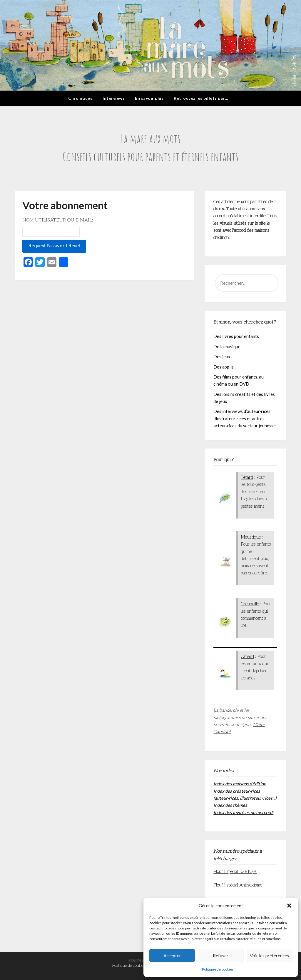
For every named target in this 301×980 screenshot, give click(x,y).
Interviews (114, 98)
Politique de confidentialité (134, 965)
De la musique (227, 346)
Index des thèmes (230, 805)
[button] (289, 906)
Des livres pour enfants (236, 336)
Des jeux (222, 356)
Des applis (224, 367)
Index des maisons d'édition (240, 784)
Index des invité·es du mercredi (243, 812)
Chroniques (80, 98)
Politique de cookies (218, 969)
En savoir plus (149, 98)
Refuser (221, 956)
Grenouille (250, 604)
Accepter (172, 956)
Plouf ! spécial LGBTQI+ (235, 871)
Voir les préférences (269, 956)
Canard (247, 656)
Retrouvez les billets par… (201, 98)
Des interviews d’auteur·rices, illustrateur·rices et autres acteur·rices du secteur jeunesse (245, 418)
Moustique (251, 537)
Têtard (247, 477)
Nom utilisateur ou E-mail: (58, 220)
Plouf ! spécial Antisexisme (238, 885)
